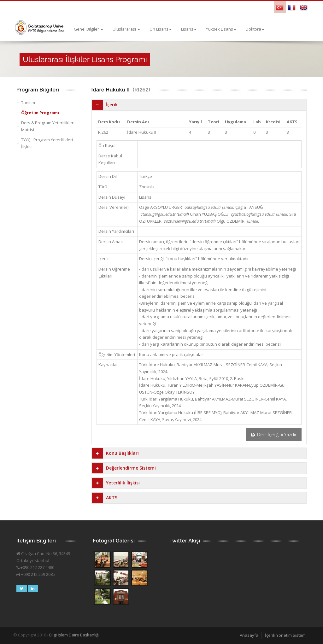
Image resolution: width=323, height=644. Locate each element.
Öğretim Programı (40, 113)
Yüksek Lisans (221, 29)
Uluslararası (126, 29)
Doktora (255, 29)
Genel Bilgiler (88, 29)
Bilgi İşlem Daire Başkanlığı (74, 635)
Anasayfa (249, 635)
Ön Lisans (161, 29)
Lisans (189, 29)
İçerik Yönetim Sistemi (286, 635)
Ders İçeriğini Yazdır (274, 434)
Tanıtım (28, 102)
